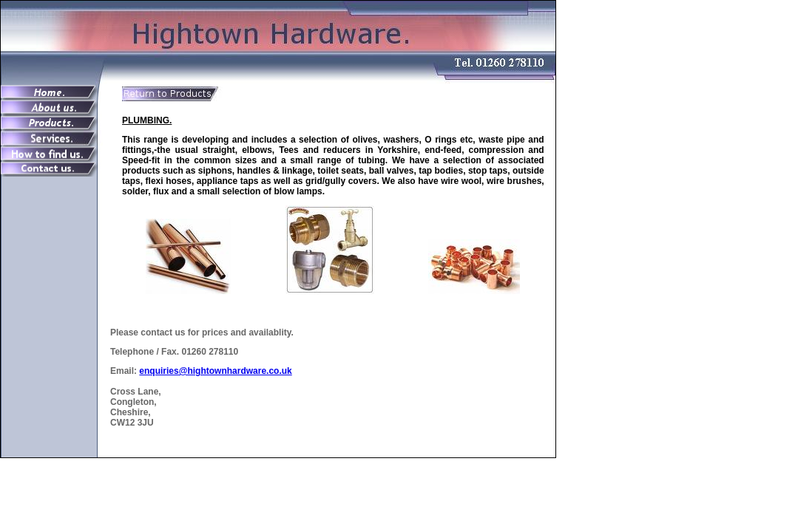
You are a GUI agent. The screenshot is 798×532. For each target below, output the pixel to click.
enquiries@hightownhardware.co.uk (215, 371)
